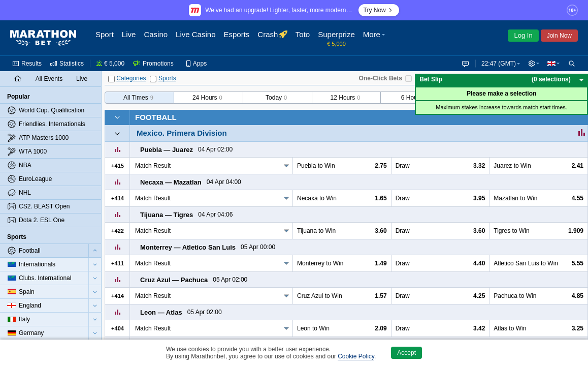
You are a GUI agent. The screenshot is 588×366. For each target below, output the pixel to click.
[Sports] (153, 79)
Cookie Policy (356, 356)
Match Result (153, 166)
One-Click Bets (381, 78)
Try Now (379, 10)
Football (156, 117)
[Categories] (111, 79)
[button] (533, 64)
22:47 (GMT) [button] (497, 64)
